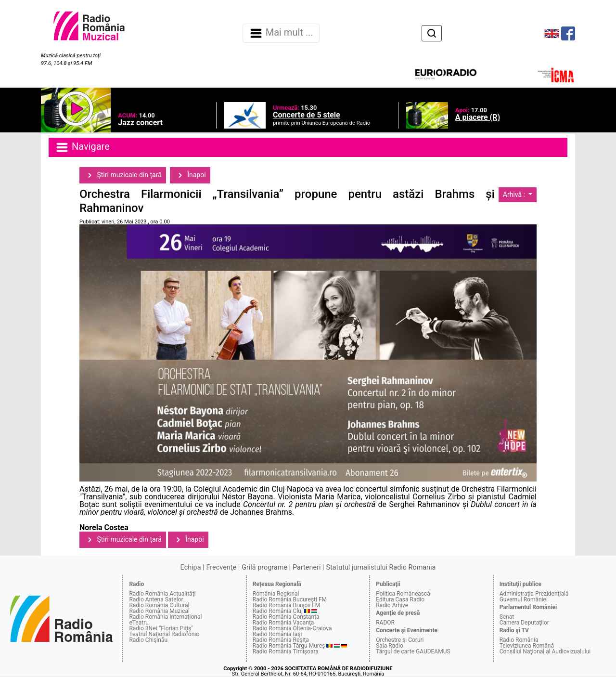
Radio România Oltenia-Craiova (292, 628)
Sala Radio (390, 646)
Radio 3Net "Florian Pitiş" (161, 628)
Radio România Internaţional (165, 617)
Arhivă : (515, 195)
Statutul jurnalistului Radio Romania (381, 567)
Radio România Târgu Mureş (289, 646)
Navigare (82, 147)
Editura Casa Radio (400, 599)
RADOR (385, 623)
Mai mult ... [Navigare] (281, 33)
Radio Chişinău (148, 640)
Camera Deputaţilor (524, 623)
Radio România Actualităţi (162, 594)
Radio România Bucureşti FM (290, 599)
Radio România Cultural (159, 605)
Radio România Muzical (159, 611)
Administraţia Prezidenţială (534, 594)
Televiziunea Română (527, 646)
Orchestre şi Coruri (400, 640)
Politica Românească (403, 594)
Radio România (519, 640)
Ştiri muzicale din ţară (123, 175)
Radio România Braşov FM (286, 605)
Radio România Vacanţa (283, 623)
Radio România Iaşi (277, 634)
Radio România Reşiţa (281, 640)
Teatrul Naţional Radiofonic (164, 634)
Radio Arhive (392, 605)
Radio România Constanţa (286, 617)
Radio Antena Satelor (156, 599)
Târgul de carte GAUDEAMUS (413, 651)
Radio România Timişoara (286, 651)
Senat (507, 617)
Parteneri (307, 567)
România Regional (276, 594)
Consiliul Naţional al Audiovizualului (545, 651)
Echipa (191, 567)
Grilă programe (264, 567)
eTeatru (139, 623)
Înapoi (190, 175)
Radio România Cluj (278, 611)
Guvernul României (524, 599)
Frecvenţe (221, 567)
